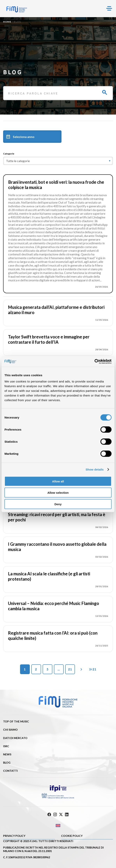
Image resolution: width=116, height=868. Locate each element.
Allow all (58, 481)
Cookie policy (72, 836)
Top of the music (16, 721)
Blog (7, 762)
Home (7, 22)
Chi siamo (10, 730)
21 (70, 669)
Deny (58, 504)
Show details (95, 469)
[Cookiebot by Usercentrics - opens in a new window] (94, 361)
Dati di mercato (15, 738)
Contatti (10, 771)
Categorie (9, 154)
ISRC (6, 746)
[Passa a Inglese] (58, 826)
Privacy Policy (14, 836)
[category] (58, 161)
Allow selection (58, 493)
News (7, 754)
